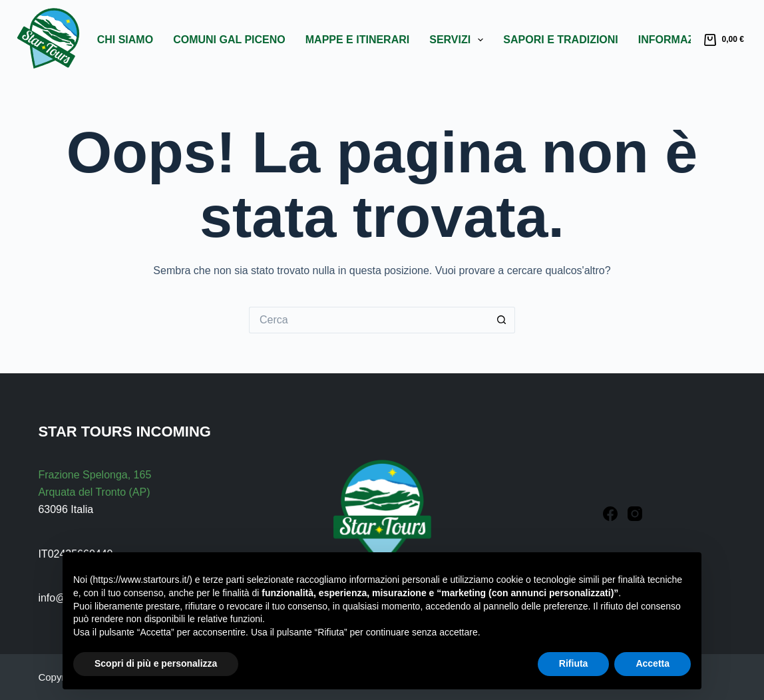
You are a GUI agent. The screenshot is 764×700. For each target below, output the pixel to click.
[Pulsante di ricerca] (502, 320)
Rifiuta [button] (574, 663)
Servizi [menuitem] (459, 40)
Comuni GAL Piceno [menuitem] (229, 40)
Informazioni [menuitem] (686, 40)
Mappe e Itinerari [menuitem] (357, 40)
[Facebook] (610, 514)
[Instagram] (635, 514)
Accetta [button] (653, 663)
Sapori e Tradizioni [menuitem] (560, 40)
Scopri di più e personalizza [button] (156, 663)
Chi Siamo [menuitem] (125, 40)
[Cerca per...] (369, 320)
